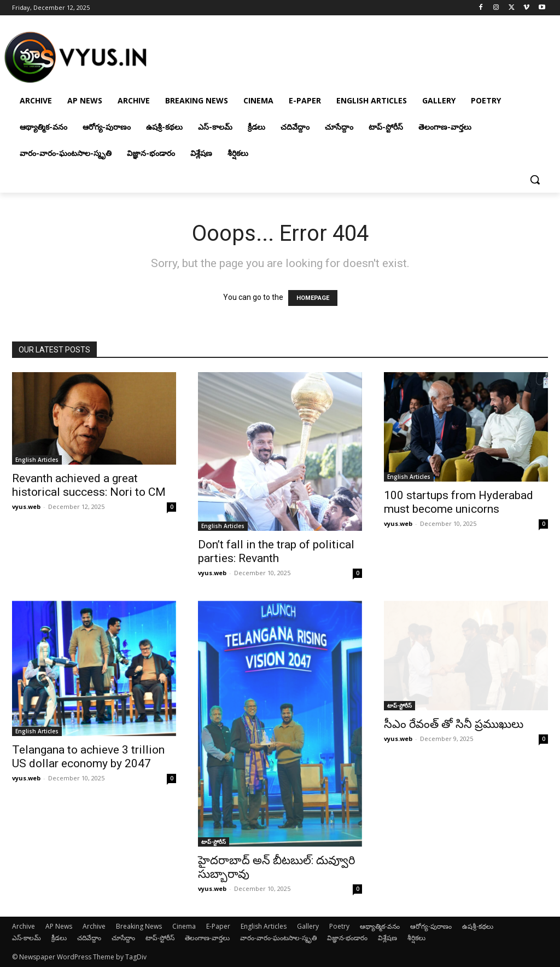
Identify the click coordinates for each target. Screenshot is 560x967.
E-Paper (218, 926)
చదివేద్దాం (89, 938)
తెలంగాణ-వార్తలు (207, 938)
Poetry (339, 926)
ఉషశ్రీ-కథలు (478, 926)
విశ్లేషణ (387, 938)
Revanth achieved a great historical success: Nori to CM (89, 485)
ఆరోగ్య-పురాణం (431, 926)
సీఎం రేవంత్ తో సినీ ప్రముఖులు (454, 724)
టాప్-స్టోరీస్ (214, 842)
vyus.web (26, 506)
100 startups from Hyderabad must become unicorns (459, 502)
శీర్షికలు (416, 938)
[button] (535, 179)
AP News (59, 926)
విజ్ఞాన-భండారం (347, 938)
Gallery (308, 926)
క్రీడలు (59, 938)
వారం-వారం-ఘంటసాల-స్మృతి (278, 938)
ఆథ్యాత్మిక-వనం (380, 926)
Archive (24, 926)
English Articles (37, 460)
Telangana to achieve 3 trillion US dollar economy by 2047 (88, 757)
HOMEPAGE (313, 298)
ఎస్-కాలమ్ (27, 938)
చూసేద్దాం (123, 938)
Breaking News (139, 926)
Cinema (184, 926)
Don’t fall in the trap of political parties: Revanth (276, 551)
